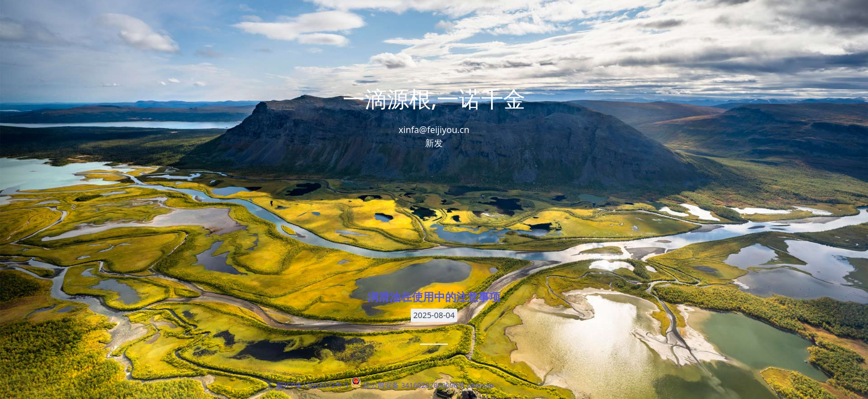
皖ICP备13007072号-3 (312, 385)
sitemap (480, 385)
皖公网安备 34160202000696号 (414, 385)
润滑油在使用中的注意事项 (434, 297)
